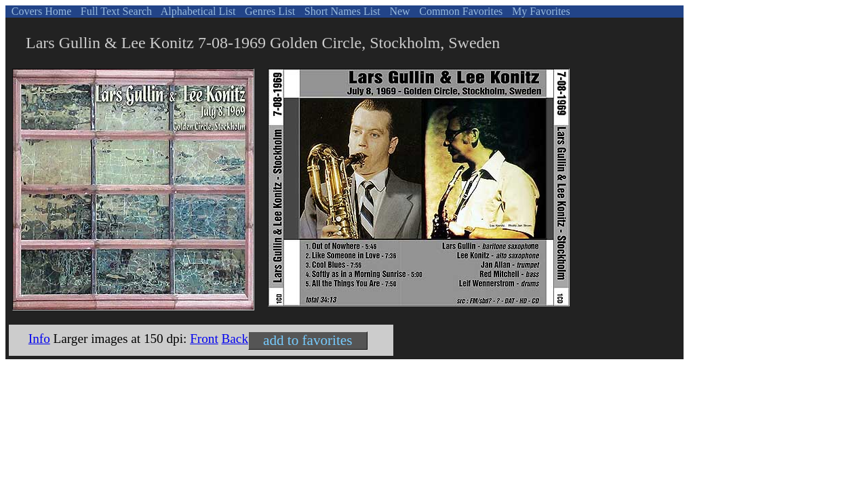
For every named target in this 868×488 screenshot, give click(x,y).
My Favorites (540, 11)
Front (204, 339)
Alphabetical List (197, 11)
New (398, 11)
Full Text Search (115, 11)
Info (39, 339)
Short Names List (341, 11)
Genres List (269, 11)
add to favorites (308, 340)
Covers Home (40, 11)
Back (235, 339)
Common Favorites (459, 11)
